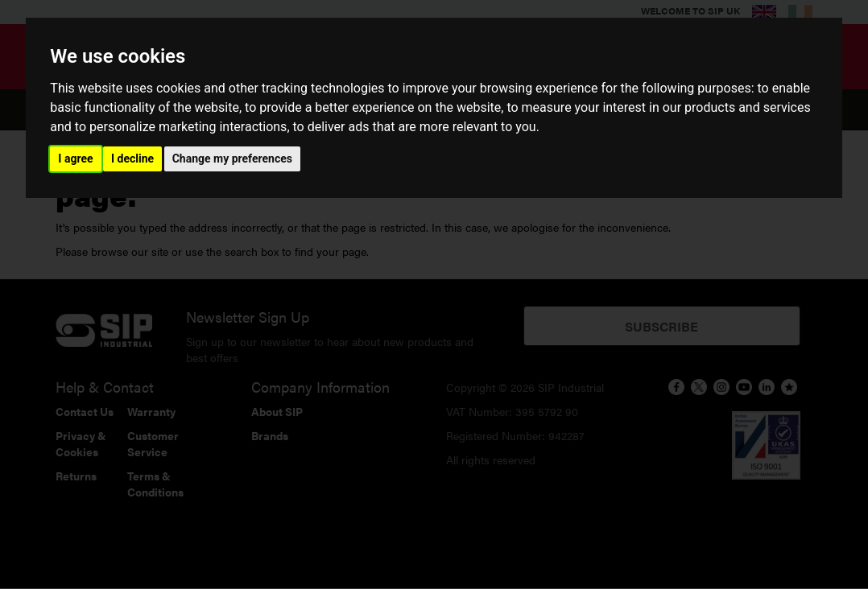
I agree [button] (75, 159)
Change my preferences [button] (232, 159)
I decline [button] (132, 159)
